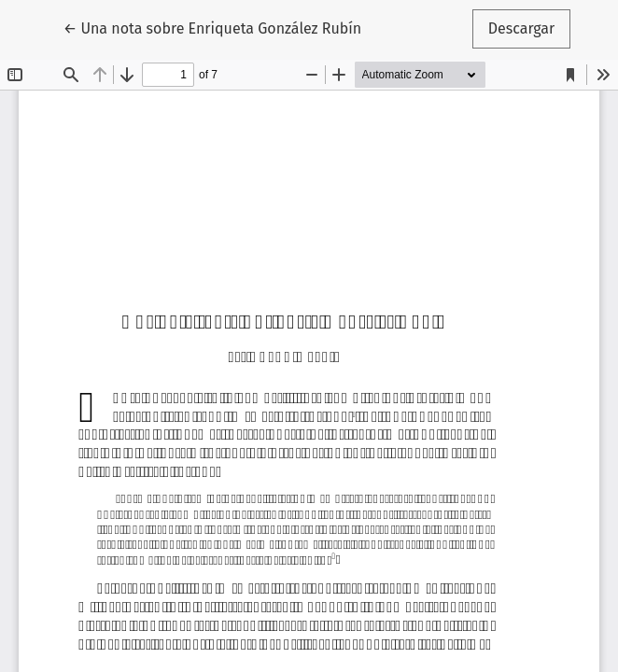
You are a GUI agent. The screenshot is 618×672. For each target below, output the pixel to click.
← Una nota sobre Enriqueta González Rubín (212, 27)
